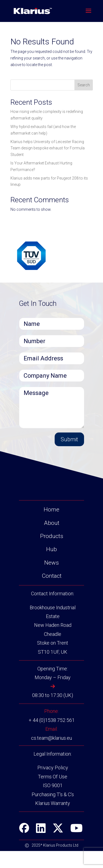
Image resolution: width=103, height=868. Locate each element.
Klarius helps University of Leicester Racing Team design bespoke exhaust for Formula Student (48, 148)
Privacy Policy (53, 785)
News (51, 579)
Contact (52, 593)
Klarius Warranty (53, 820)
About (52, 540)
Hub (51, 566)
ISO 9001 (53, 802)
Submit (69, 439)
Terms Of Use (53, 793)
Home (51, 527)
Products (52, 553)
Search (84, 85)
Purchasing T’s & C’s (53, 811)
